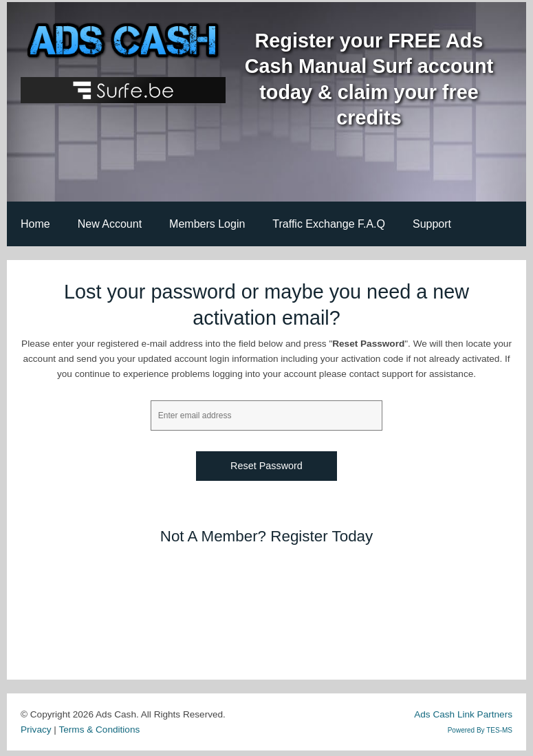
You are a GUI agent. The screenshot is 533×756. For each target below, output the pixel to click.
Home (35, 224)
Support (432, 224)
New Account (110, 224)
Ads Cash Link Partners (463, 714)
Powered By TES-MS (480, 730)
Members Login (207, 224)
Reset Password (266, 466)
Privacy (36, 730)
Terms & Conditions (99, 730)
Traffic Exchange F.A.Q (329, 224)
